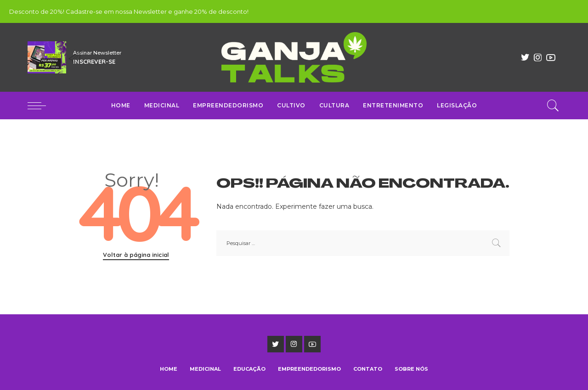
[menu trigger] (41, 106)
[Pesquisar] (553, 106)
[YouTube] (551, 57)
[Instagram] (538, 57)
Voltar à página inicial (136, 255)
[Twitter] (525, 57)
